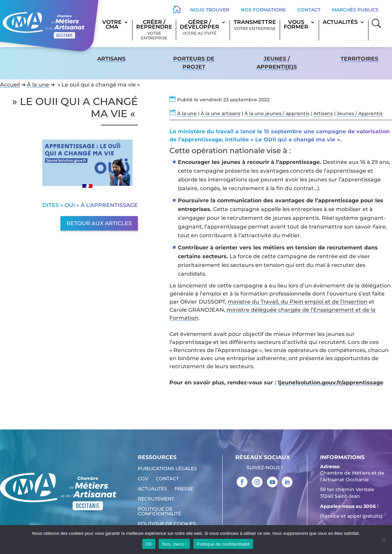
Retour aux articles (99, 223)
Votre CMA (112, 25)
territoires (359, 59)
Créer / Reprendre (154, 30)
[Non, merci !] (384, 540)
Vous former (296, 25)
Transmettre (255, 25)
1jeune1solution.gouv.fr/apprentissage (330, 383)
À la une (38, 85)
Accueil (10, 85)
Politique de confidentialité (160, 512)
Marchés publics (355, 10)
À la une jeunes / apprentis (277, 113)
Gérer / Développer (200, 28)
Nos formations (263, 10)
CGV (143, 479)
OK (149, 544)
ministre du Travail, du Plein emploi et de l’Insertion (298, 302)
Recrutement (156, 499)
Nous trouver (210, 10)
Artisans (111, 59)
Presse (184, 489)
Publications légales (167, 469)
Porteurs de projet (194, 63)
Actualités (340, 23)
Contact (309, 10)
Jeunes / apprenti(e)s (277, 63)
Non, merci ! (174, 544)
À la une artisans (221, 113)
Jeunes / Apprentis (360, 113)
